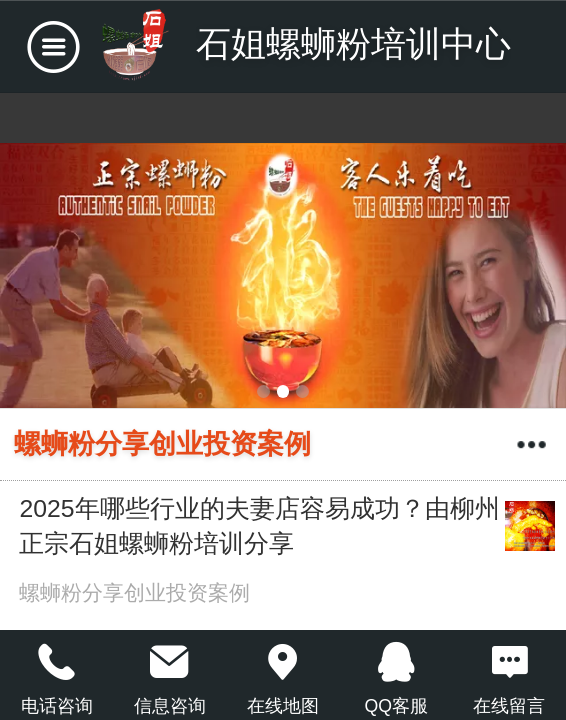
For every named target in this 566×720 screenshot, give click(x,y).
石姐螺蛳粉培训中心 (353, 43)
